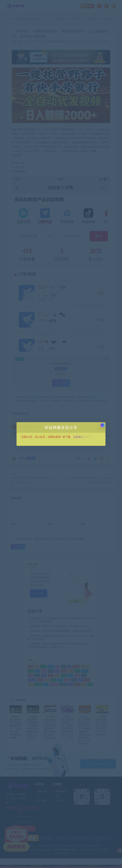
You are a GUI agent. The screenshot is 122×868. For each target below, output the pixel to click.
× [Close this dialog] (103, 425)
